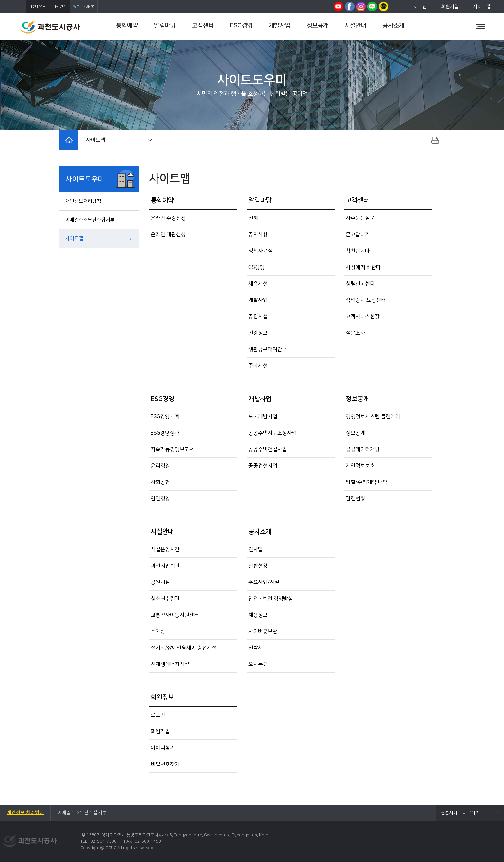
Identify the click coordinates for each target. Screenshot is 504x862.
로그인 (420, 7)
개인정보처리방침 (83, 201)
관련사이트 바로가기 (460, 813)
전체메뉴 (480, 26)
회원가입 (450, 7)
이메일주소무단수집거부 (90, 220)
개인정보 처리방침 (25, 813)
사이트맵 (482, 7)
